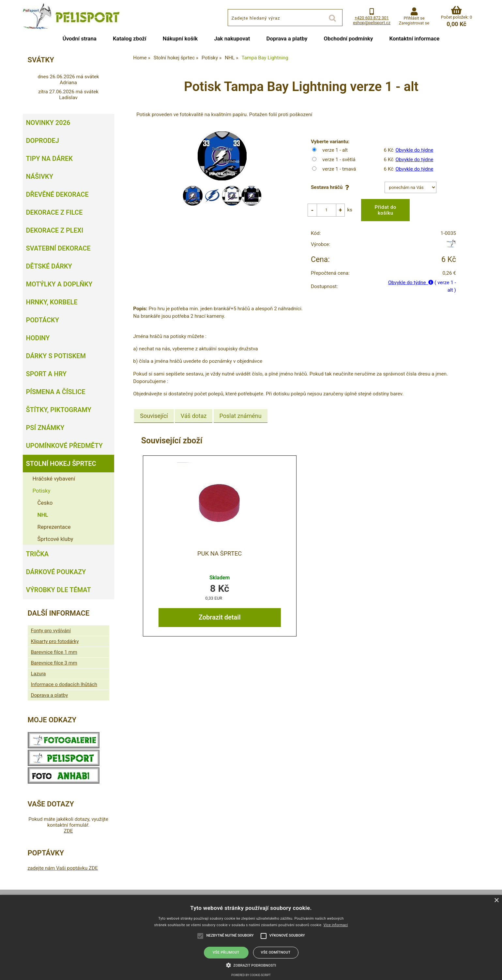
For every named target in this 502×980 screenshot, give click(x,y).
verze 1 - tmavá (339, 169)
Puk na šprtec (220, 548)
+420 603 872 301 (372, 18)
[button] (251, 965)
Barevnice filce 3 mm (54, 663)
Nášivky (40, 176)
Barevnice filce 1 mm (54, 652)
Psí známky (45, 428)
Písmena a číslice (56, 392)
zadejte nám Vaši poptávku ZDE (63, 868)
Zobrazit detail (220, 612)
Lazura (38, 674)
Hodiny (38, 338)
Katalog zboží (130, 38)
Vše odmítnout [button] (275, 952)
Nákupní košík (180, 38)
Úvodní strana (80, 38)
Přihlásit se (414, 18)
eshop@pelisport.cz (372, 23)
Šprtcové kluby (55, 539)
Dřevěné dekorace (57, 194)
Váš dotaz (194, 411)
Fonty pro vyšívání (51, 631)
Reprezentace (54, 527)
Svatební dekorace (58, 248)
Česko (45, 503)
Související (154, 411)
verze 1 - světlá (339, 160)
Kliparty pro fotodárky (55, 641)
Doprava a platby (287, 38)
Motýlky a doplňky (59, 284)
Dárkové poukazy (56, 572)
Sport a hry (46, 374)
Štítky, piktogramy (59, 410)
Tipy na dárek (49, 159)
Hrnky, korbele (52, 302)
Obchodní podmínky (349, 38)
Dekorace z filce (54, 212)
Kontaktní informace (414, 38)
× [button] (496, 901)
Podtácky (43, 320)
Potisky (42, 491)
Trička (38, 554)
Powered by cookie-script (251, 975)
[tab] (154, 411)
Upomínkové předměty (64, 446)
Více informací (336, 925)
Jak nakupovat (232, 38)
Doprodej (43, 141)
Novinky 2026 (48, 123)
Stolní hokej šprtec (61, 464)
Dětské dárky (49, 266)
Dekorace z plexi (55, 230)
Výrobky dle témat (59, 590)
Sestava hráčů (331, 187)
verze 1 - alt (335, 150)
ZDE (68, 831)
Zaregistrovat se (414, 23)
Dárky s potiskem (56, 356)
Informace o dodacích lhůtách (64, 684)
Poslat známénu (241, 411)
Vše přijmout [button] (226, 952)
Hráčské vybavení (54, 479)
